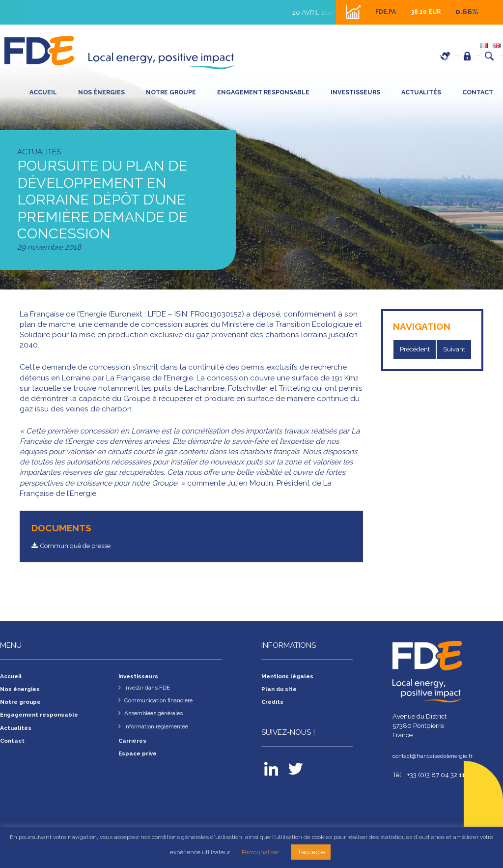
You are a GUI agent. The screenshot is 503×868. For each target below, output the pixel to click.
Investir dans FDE (150, 689)
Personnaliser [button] (260, 852)
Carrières (368, 56)
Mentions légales (291, 677)
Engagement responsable (263, 92)
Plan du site (281, 690)
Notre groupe (171, 92)
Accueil (43, 92)
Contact (478, 92)
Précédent (417, 350)
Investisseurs (355, 92)
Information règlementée (161, 727)
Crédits (274, 703)
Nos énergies (101, 92)
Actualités (421, 92)
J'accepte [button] (311, 852)
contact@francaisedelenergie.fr (438, 757)
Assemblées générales (158, 714)
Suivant (459, 350)
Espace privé (423, 56)
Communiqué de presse (83, 546)
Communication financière (164, 701)
